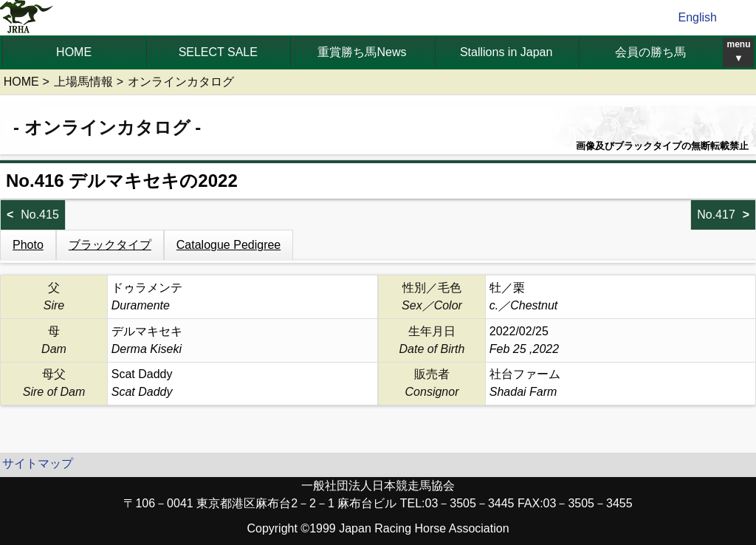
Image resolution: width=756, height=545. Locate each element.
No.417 (716, 215)
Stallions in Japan (506, 52)
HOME (74, 52)
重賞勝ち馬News (362, 52)
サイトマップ (38, 463)
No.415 (40, 215)
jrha (27, 18)
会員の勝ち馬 (650, 52)
